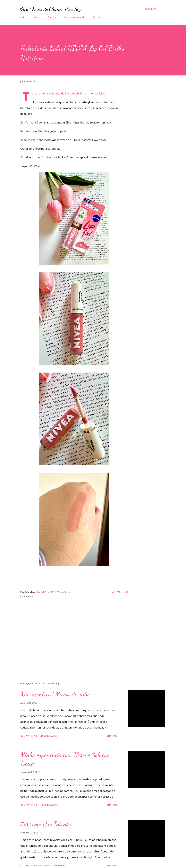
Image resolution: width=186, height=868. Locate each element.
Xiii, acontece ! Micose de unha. (56, 694)
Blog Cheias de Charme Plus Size (51, 9)
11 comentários (48, 805)
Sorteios (97, 17)
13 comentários (48, 736)
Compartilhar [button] (120, 592)
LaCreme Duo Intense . (47, 824)
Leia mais (112, 736)
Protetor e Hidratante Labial (53, 592)
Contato (52, 17)
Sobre (36, 17)
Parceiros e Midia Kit (75, 17)
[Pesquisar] (151, 9)
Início (22, 17)
